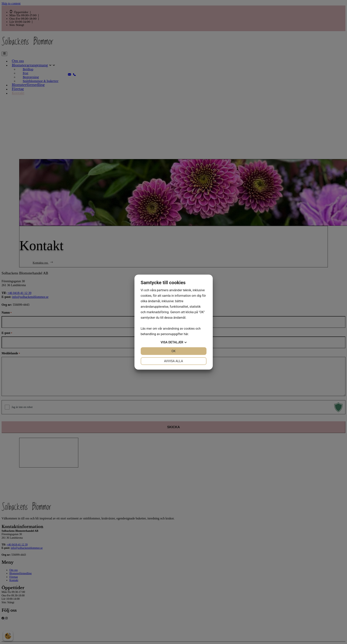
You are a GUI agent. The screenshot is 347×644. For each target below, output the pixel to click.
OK (173, 351)
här (186, 334)
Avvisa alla (173, 361)
